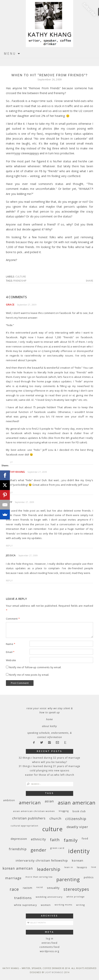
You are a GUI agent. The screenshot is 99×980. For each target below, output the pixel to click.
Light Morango (54, 972)
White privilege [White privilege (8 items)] (76, 897)
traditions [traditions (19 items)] (23, 898)
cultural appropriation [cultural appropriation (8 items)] (24, 826)
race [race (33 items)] (14, 889)
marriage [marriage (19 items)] (13, 878)
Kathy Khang (15, 472)
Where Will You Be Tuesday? (50, 762)
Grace (10, 305)
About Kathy (49, 726)
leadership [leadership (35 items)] (49, 869)
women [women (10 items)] (46, 905)
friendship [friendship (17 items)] (18, 849)
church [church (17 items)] (55, 818)
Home (49, 719)
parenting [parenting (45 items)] (68, 879)
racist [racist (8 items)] (40, 887)
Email (10, 652)
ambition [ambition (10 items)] (9, 800)
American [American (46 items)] (30, 802)
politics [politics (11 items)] (89, 877)
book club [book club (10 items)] (79, 811)
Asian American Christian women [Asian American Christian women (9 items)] (34, 811)
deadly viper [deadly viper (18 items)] (77, 827)
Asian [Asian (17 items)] (49, 801)
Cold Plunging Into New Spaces (49, 770)
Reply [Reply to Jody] (9, 546)
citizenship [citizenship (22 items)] (76, 819)
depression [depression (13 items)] (19, 839)
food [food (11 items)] (85, 838)
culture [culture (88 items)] (52, 829)
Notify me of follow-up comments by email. (35, 667)
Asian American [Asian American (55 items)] (77, 803)
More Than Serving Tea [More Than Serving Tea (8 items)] (39, 877)
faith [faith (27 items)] (55, 840)
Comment (13, 619)
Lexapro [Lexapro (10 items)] (82, 867)
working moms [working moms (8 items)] (63, 905)
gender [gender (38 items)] (38, 850)
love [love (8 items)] (94, 867)
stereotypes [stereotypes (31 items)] (76, 889)
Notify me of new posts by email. (29, 675)
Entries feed (49, 943)
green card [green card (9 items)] (57, 848)
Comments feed (49, 947)
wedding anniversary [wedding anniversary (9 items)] (49, 897)
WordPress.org (49, 951)
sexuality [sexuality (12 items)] (53, 888)
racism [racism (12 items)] (28, 888)
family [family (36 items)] (71, 840)
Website (11, 660)
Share (89, 281)
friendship (20, 281)
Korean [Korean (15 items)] (78, 860)
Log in (50, 939)
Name (11, 644)
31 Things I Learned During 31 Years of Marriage (49, 766)
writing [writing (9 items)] (80, 905)
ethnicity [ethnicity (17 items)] (38, 839)
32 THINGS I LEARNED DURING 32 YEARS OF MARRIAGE (49, 758)
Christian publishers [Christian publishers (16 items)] (29, 818)
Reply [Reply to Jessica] (9, 580)
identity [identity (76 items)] (79, 851)
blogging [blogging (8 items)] (64, 811)
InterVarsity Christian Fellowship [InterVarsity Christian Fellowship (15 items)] (42, 860)
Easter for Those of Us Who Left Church (50, 775)
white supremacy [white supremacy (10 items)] (25, 905)
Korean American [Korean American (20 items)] (18, 868)
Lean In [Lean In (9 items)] (69, 867)
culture (21, 277)
